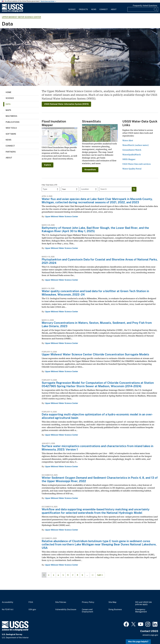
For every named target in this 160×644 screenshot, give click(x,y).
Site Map (112, 602)
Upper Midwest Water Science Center (21, 17)
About (114, 9)
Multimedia (11, 116)
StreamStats (90, 170)
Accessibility (8, 602)
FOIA (31, 602)
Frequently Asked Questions (145, 6)
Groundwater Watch (132, 150)
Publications (13, 122)
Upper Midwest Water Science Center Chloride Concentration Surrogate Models (95, 354)
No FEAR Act (8, 610)
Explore (48, 165)
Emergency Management (141, 611)
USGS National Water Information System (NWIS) (66, 104)
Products (83, 9)
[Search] (156, 9)
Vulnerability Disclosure (66, 610)
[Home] (12, 11)
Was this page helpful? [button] (138, 642)
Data (8, 104)
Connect (104, 9)
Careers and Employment (87, 611)
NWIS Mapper (129, 159)
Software (11, 134)
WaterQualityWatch (132, 155)
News (94, 9)
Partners (11, 152)
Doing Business (115, 610)
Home (8, 92)
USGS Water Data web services (137, 164)
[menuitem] (72, 8)
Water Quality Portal (132, 169)
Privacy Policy (88, 602)
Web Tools (11, 128)
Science (72, 9)
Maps (8, 110)
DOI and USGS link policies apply (144, 603)
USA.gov (32, 610)
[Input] (143, 9)
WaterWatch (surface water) (136, 145)
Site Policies (61, 602)
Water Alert (128, 140)
